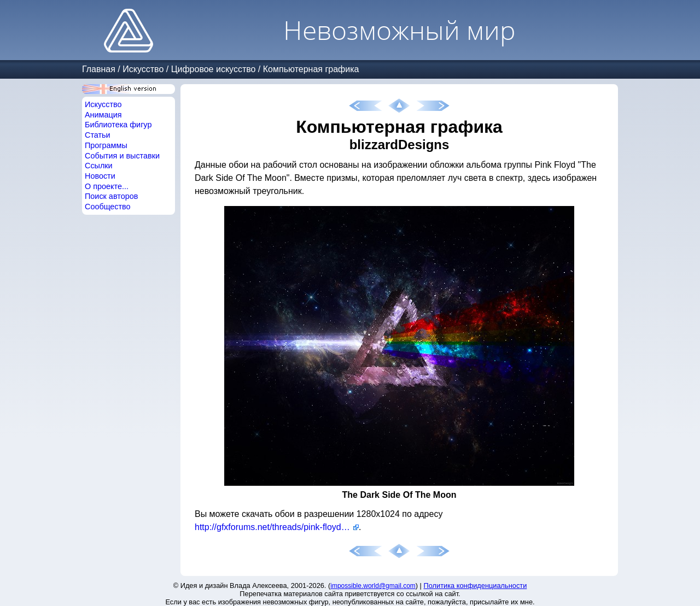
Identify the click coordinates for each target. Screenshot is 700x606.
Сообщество (108, 207)
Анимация (103, 115)
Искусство (143, 69)
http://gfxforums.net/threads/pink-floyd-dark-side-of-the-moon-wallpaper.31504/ (277, 527)
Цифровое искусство (214, 69)
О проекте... (107, 186)
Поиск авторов (111, 196)
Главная (99, 69)
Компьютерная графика (311, 69)
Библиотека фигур (118, 125)
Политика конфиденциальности (476, 586)
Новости (100, 176)
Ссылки (99, 166)
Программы (106, 145)
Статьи (98, 135)
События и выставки (122, 156)
